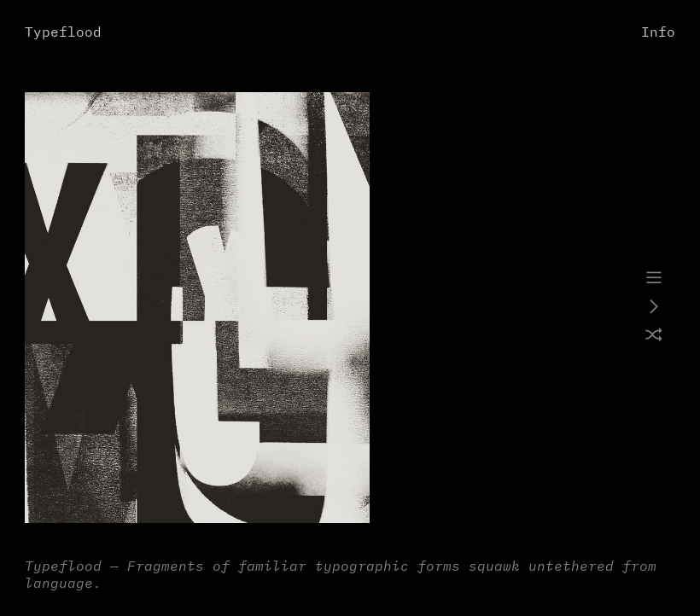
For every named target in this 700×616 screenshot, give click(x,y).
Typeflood (63, 33)
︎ (654, 279)
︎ (654, 308)
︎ (654, 337)
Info (658, 33)
